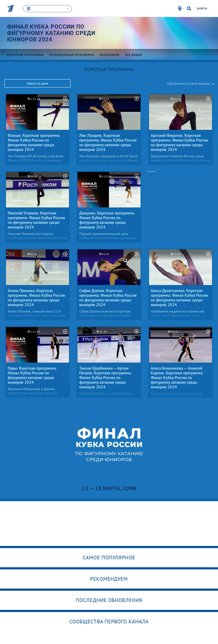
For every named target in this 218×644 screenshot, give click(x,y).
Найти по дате (38, 83)
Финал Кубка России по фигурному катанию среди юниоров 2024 (51, 33)
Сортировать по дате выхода (188, 83)
